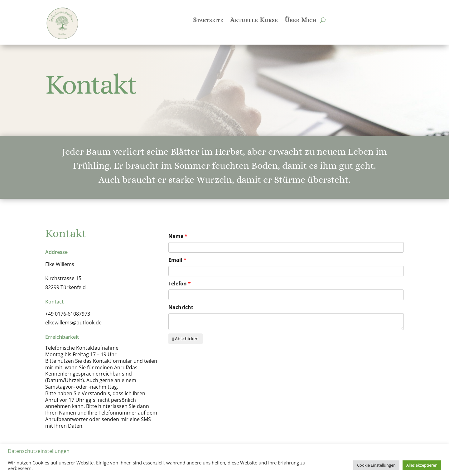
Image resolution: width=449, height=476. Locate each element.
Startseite (208, 21)
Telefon (178, 284)
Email (175, 260)
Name (176, 236)
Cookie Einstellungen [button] (376, 465)
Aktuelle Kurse (254, 21)
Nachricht (181, 307)
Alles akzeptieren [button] (422, 465)
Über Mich (301, 21)
